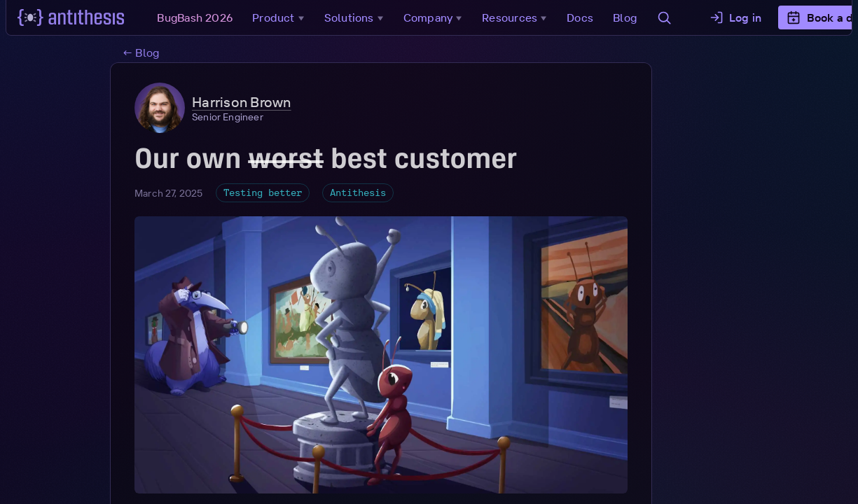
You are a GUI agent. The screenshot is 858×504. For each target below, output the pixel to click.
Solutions (359, 17)
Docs (584, 17)
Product (284, 17)
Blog (629, 17)
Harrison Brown (242, 102)
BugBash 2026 (199, 17)
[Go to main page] (75, 17)
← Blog (140, 52)
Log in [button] (739, 17)
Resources (520, 17)
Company (438, 17)
